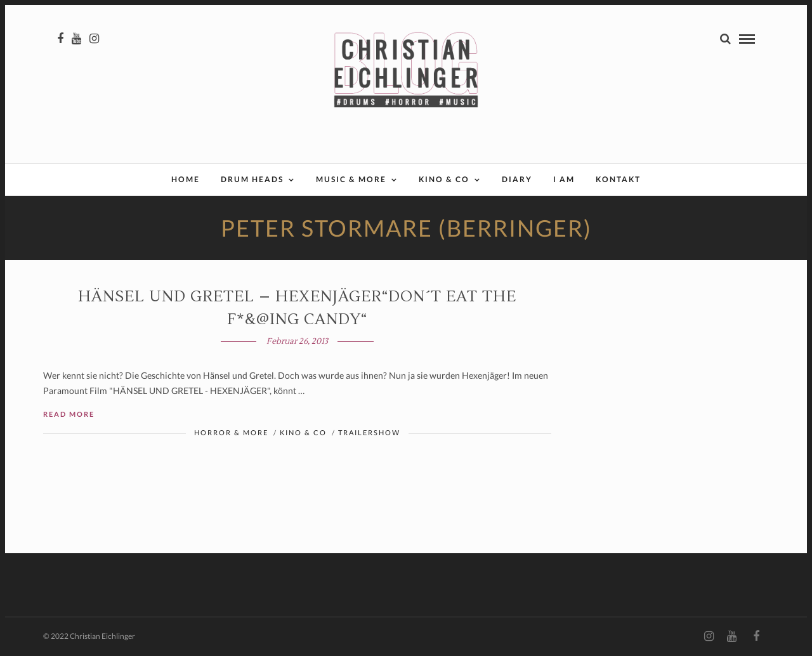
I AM (564, 179)
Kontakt (618, 179)
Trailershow (369, 432)
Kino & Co (444, 179)
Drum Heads (252, 179)
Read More (69, 414)
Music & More (351, 179)
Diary (517, 179)
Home (186, 179)
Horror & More (231, 432)
